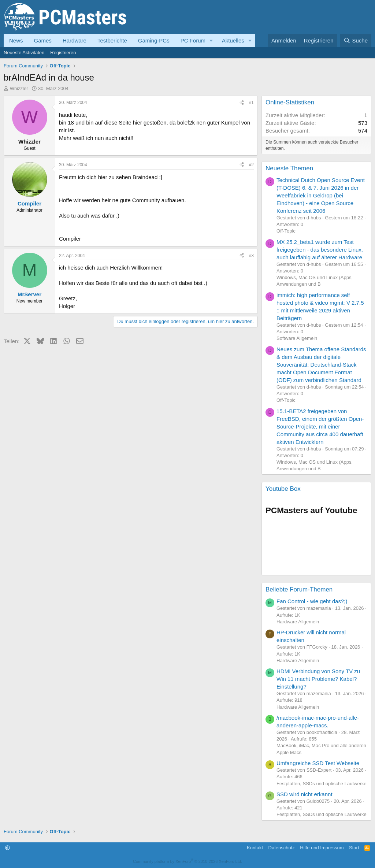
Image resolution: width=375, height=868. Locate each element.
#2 (251, 165)
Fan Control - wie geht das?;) (312, 601)
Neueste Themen (289, 168)
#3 (251, 256)
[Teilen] (242, 103)
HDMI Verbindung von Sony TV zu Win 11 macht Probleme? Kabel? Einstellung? (318, 679)
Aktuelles (233, 40)
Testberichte (112, 40)
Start (354, 848)
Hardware (75, 40)
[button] (211, 40)
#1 (251, 103)
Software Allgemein (297, 338)
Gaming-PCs (154, 40)
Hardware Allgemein (298, 622)
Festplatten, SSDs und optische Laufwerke (322, 784)
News (16, 40)
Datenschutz (282, 848)
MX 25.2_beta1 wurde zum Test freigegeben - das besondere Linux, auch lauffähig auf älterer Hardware (320, 250)
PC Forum (193, 40)
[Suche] (356, 40)
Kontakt (255, 848)
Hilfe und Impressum (322, 848)
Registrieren (63, 53)
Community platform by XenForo (187, 861)
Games (43, 40)
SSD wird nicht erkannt (305, 794)
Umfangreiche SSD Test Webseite (318, 763)
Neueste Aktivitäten (24, 53)
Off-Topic (286, 231)
